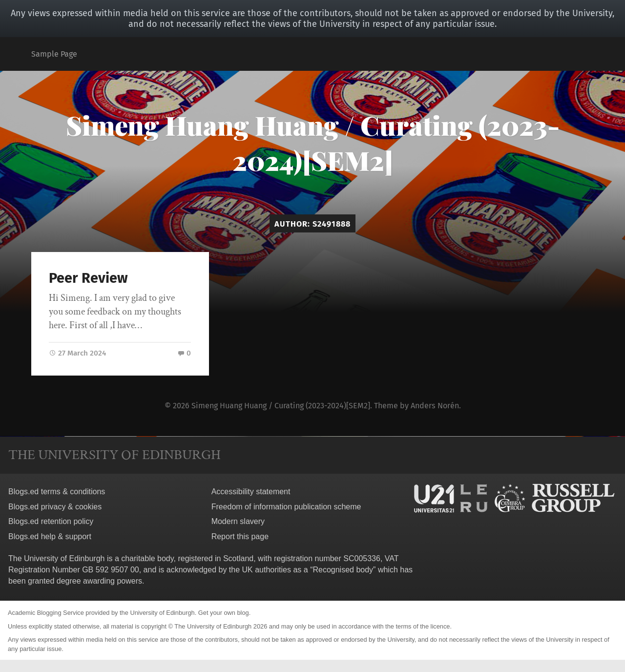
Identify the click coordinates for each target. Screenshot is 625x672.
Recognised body (343, 570)
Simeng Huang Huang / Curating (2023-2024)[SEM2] (313, 143)
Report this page (240, 536)
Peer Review (88, 278)
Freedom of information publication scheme (286, 507)
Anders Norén (435, 406)
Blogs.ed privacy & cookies (55, 507)
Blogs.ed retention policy (51, 521)
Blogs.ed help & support (50, 536)
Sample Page (54, 54)
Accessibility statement (251, 492)
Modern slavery (238, 521)
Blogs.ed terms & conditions (57, 492)
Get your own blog (224, 613)
